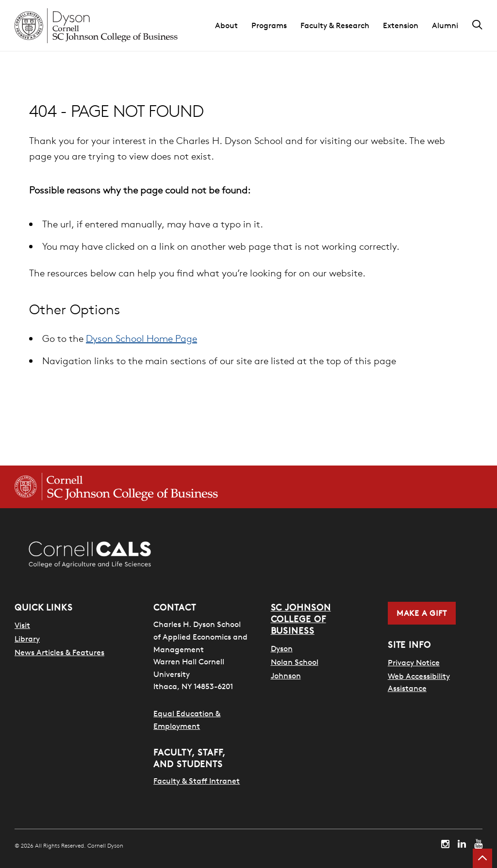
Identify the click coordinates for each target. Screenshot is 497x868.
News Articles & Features (59, 652)
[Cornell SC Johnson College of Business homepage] (116, 487)
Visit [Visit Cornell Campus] (22, 625)
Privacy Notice (414, 662)
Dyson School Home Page (141, 338)
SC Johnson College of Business (301, 619)
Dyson (282, 648)
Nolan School (295, 662)
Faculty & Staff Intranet (197, 781)
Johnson (286, 675)
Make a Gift (422, 613)
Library (27, 639)
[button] (233, 26)
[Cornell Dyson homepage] (96, 26)
